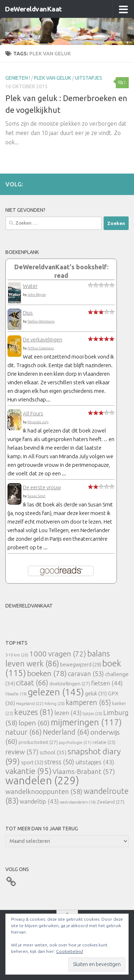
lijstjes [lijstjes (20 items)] (92, 713)
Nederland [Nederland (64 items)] (66, 732)
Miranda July (38, 422)
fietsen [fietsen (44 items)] (107, 683)
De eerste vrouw (42, 487)
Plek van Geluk (53, 78)
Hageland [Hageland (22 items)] (30, 703)
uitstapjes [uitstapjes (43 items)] (95, 762)
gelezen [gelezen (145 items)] (56, 692)
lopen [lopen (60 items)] (34, 723)
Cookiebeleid (70, 951)
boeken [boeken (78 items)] (47, 673)
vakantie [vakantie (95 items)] (28, 771)
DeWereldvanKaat (33, 9)
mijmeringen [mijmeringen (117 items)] (86, 722)
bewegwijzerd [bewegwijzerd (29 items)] (81, 665)
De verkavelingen (43, 339)
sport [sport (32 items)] (32, 762)
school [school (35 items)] (53, 752)
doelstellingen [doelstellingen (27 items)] (70, 684)
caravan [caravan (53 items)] (86, 674)
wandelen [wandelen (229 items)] (42, 781)
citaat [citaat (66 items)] (32, 683)
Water (30, 286)
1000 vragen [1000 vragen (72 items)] (58, 654)
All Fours (33, 413)
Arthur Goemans (41, 348)
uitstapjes (89, 78)
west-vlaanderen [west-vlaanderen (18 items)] (78, 802)
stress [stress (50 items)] (59, 762)
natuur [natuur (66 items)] (24, 732)
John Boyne (37, 294)
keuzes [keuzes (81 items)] (34, 712)
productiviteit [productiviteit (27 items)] (38, 742)
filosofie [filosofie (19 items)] (16, 694)
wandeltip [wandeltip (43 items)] (39, 801)
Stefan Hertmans (41, 321)
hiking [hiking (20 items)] (55, 703)
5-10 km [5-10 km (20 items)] (17, 655)
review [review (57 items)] (22, 752)
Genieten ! (18, 78)
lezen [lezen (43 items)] (68, 713)
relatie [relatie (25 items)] (104, 742)
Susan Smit (36, 496)
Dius (28, 313)
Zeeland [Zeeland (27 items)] (111, 802)
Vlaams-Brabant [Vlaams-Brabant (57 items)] (84, 771)
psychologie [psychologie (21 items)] (75, 742)
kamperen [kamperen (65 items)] (88, 702)
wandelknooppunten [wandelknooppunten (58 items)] (44, 791)
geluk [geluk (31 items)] (96, 693)
